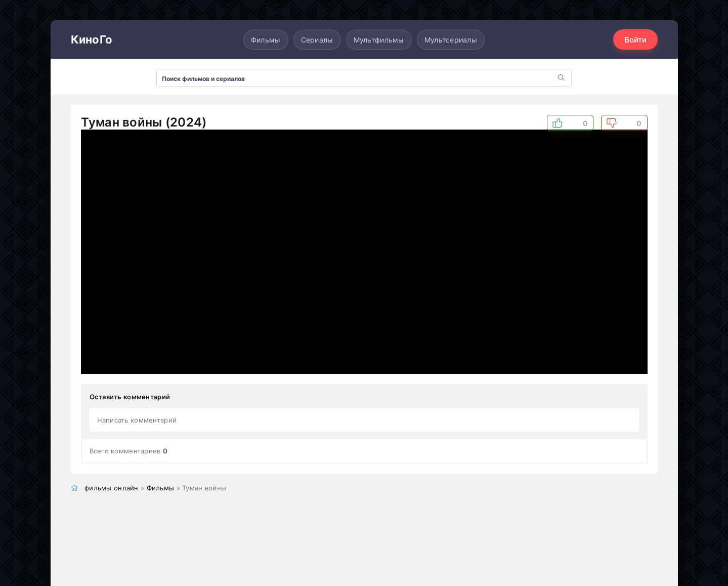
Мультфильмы (379, 40)
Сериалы (317, 40)
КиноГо (92, 39)
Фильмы (266, 40)
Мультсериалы (451, 40)
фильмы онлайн (112, 488)
